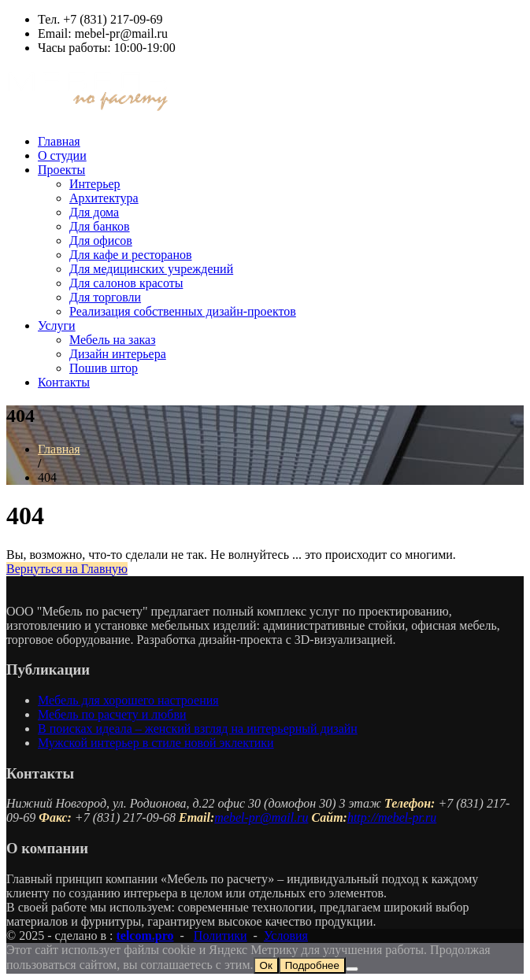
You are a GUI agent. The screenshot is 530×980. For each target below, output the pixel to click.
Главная (59, 141)
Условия (286, 936)
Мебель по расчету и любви (112, 714)
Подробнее (312, 965)
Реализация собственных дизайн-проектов (183, 311)
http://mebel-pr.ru (392, 817)
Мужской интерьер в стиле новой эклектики (156, 743)
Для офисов (101, 240)
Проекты (61, 170)
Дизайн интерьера (118, 354)
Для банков (100, 226)
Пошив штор (104, 368)
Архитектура (104, 198)
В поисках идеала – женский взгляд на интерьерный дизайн (198, 729)
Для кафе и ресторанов (131, 255)
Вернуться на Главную (67, 569)
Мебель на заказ (112, 340)
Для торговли (105, 297)
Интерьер (95, 184)
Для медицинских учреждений (151, 269)
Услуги (57, 325)
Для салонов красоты (126, 283)
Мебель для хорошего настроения (128, 700)
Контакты (64, 382)
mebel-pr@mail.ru (261, 817)
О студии (62, 155)
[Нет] (352, 969)
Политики (221, 936)
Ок (266, 965)
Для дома (94, 212)
